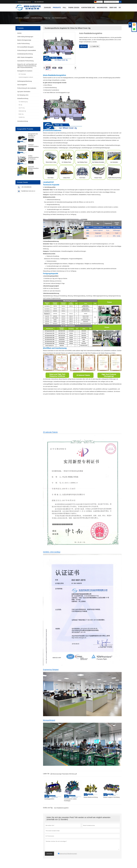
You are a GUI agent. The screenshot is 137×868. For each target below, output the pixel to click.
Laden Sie (94, 46)
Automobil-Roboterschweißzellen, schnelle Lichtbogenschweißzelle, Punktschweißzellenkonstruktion (33, 168)
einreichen (49, 855)
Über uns (113, 8)
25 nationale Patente (50, 434)
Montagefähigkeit (49, 722)
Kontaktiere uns (88, 8)
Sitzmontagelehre (22, 85)
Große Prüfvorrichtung (23, 44)
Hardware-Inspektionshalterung (33, 146)
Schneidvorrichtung (23, 121)
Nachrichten (102, 8)
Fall (65, 8)
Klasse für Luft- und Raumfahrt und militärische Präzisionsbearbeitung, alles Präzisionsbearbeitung (27, 66)
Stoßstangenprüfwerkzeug (25, 81)
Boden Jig (47, 18)
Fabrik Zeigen (74, 8)
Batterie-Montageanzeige (24, 40)
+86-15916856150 (39, 2)
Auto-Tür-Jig (22, 108)
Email (83, 46)
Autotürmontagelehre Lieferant (26, 77)
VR (120, 8)
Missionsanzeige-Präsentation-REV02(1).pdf (64, 775)
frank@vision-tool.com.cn (24, 2)
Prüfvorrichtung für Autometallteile (27, 51)
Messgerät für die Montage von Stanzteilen (33, 136)
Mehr (31, 140)
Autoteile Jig (22, 117)
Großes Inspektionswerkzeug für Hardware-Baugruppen (33, 158)
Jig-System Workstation (24, 92)
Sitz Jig (20, 105)
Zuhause (47, 8)
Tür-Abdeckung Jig (23, 102)
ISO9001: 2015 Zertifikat (52, 554)
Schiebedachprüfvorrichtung (25, 54)
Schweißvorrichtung (37, 18)
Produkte (57, 8)
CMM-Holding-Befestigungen (25, 37)
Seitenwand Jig (22, 111)
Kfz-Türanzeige (22, 74)
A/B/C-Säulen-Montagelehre (25, 57)
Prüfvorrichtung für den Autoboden (27, 88)
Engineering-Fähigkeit (51, 671)
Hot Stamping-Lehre (23, 95)
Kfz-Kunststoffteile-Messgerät (25, 47)
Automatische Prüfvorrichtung (25, 61)
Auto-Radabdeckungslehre (61, 809)
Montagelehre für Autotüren (25, 71)
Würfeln (19, 33)
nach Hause (19, 18)
